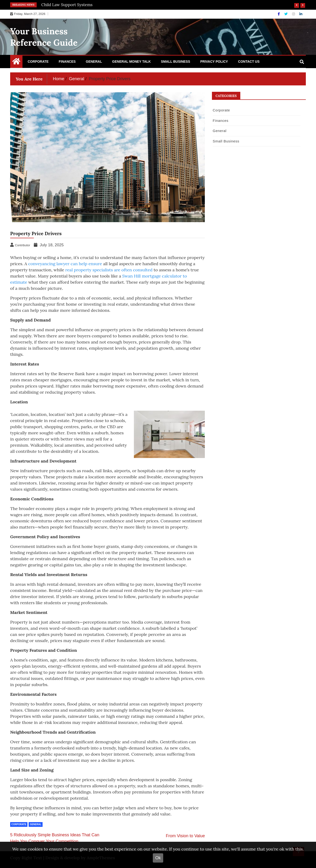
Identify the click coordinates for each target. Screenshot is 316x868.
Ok (158, 858)
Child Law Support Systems (67, 5)
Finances (67, 62)
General (94, 62)
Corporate (38, 62)
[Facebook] (279, 14)
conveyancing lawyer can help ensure (65, 264)
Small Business (175, 62)
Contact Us (249, 62)
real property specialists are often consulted (109, 270)
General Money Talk (131, 62)
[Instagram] (294, 14)
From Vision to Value (185, 836)
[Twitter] (286, 14)
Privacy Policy (214, 62)
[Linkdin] (301, 14)
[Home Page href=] (16, 62)
